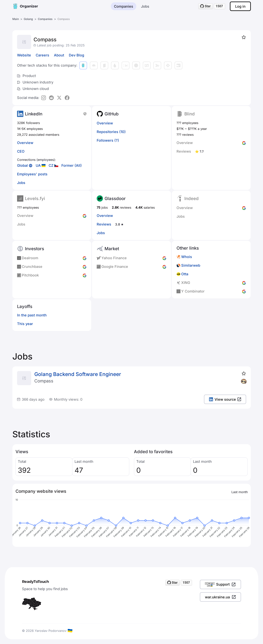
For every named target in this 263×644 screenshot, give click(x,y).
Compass (44, 381)
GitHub (112, 114)
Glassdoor (115, 198)
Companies (124, 6)
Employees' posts (32, 174)
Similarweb (191, 265)
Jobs (145, 6)
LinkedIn (34, 114)
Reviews (104, 224)
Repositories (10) (111, 132)
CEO (21, 151)
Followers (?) (108, 140)
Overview (25, 143)
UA (38, 165)
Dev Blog (76, 55)
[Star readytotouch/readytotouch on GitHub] (206, 6)
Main (16, 19)
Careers (42, 55)
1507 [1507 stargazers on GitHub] (219, 6)
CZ (51, 165)
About (59, 55)
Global (22, 165)
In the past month (32, 315)
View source (225, 399)
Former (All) (72, 165)
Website (24, 55)
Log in (240, 6)
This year (25, 324)
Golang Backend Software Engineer (78, 374)
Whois (187, 257)
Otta (185, 274)
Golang (28, 19)
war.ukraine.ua (220, 597)
